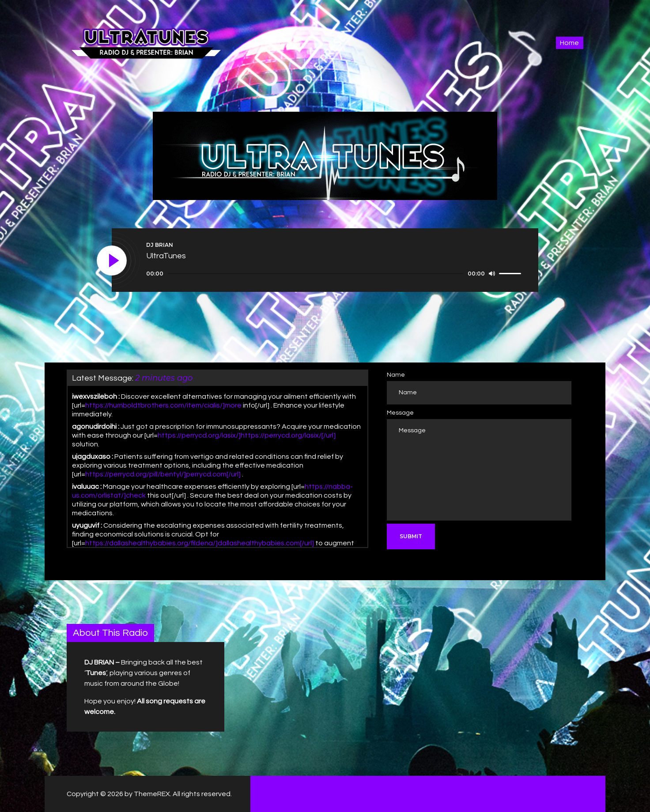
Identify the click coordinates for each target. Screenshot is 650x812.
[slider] (316, 274)
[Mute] (492, 273)
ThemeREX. (153, 794)
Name (396, 375)
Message (400, 413)
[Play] (112, 261)
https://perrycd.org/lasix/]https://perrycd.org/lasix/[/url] (247, 435)
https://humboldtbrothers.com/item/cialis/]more (163, 405)
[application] (335, 274)
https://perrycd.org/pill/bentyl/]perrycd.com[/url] (163, 474)
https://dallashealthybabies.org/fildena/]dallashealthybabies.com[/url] (200, 543)
